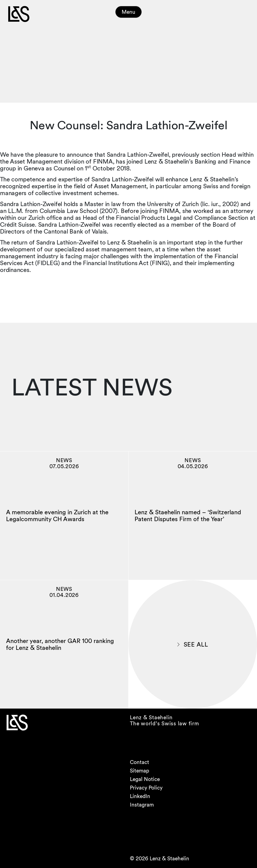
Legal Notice (145, 779)
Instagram (142, 805)
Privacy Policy (146, 788)
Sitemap (139, 771)
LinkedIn (140, 796)
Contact (139, 762)
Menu (128, 12)
